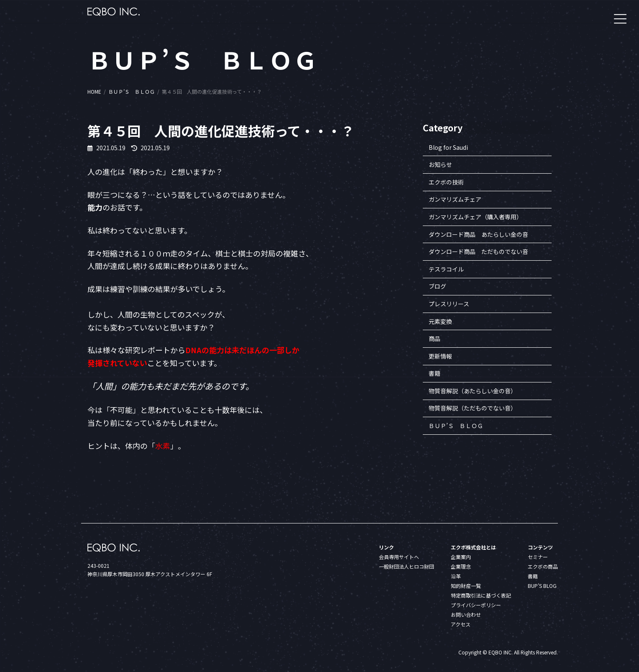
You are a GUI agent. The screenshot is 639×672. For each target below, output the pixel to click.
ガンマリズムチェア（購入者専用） (475, 217)
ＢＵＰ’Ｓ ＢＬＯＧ (456, 426)
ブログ (437, 287)
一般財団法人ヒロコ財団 (406, 566)
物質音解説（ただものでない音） (473, 408)
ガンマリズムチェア (455, 200)
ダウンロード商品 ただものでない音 (478, 252)
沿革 (456, 576)
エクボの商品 (543, 566)
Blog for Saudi (448, 147)
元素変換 (440, 321)
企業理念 (461, 566)
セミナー (538, 557)
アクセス (461, 624)
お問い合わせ (466, 614)
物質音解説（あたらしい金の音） (473, 391)
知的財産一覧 (466, 586)
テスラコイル (446, 269)
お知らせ (440, 165)
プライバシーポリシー (476, 605)
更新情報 (440, 356)
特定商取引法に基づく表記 (481, 595)
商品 (435, 339)
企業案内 (461, 557)
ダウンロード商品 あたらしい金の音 (478, 234)
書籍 (435, 374)
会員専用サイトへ (399, 557)
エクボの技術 (446, 182)
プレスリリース (449, 304)
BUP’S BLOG (542, 586)
